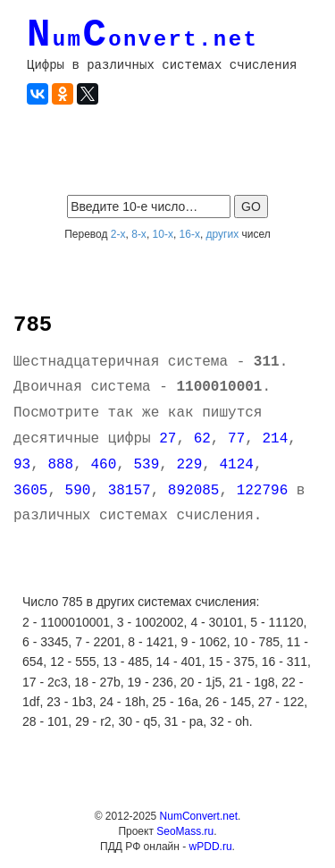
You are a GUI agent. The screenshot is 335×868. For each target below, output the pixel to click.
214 (275, 439)
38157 (130, 491)
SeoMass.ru (185, 831)
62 (202, 439)
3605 (30, 491)
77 (236, 439)
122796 (263, 491)
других (223, 234)
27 (167, 439)
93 (22, 465)
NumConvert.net (199, 816)
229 (189, 465)
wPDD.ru (211, 847)
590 (78, 491)
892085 (194, 491)
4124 (236, 465)
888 (60, 465)
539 (146, 465)
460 (103, 465)
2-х (118, 234)
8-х (139, 234)
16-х (190, 234)
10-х (163, 234)
